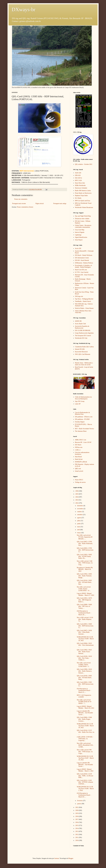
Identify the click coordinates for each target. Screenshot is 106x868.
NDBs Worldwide (80, 185)
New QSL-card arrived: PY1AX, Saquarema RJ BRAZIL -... (85, 537)
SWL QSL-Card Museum (83, 354)
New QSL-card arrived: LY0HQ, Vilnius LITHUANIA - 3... (84, 665)
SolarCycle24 (79, 471)
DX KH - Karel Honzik (82, 260)
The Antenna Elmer (81, 431)
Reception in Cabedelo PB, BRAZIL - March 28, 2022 (85, 569)
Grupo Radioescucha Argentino (84, 333)
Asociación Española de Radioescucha (82, 327)
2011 (77, 837)
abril (79, 530)
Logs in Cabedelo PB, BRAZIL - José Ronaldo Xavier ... (85, 713)
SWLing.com (79, 296)
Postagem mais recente (19, 204)
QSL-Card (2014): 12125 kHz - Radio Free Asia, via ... (85, 732)
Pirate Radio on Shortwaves (83, 193)
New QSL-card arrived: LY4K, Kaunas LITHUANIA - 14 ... (84, 589)
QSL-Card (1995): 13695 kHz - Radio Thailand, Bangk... (84, 576)
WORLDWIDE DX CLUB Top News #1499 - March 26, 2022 (85, 639)
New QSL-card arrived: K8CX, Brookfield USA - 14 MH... (85, 745)
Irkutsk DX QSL (80, 349)
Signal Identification (81, 237)
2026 (77, 491)
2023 (77, 500)
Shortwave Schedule (81, 188)
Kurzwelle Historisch (81, 352)
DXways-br (24, 10)
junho (79, 524)
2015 (77, 825)
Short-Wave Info (80, 183)
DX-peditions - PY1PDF (82, 419)
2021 (77, 807)
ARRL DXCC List (81, 440)
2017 (77, 819)
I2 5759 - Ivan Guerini (82, 272)
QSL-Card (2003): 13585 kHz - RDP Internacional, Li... (85, 684)
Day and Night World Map (83, 216)
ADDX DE (78, 321)
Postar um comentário (21, 199)
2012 (77, 834)
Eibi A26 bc (79, 178)
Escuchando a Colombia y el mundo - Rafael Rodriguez (83, 266)
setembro (80, 515)
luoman (57, 858)
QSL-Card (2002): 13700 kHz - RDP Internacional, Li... (85, 550)
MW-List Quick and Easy (83, 201)
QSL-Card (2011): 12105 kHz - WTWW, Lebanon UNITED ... (85, 782)
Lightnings (78, 235)
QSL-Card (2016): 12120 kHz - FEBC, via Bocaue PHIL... (85, 776)
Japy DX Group (80, 401)
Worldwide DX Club (81, 338)
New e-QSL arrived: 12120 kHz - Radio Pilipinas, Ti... (85, 619)
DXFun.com (79, 447)
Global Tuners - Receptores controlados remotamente (83, 226)
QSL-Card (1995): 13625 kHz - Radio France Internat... (84, 652)
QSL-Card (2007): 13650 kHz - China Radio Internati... (84, 632)
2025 (77, 494)
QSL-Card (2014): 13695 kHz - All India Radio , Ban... (84, 582)
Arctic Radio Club (80, 324)
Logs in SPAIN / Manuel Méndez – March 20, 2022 (85, 707)
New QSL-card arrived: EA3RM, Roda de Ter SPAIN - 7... (84, 702)
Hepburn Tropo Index (81, 196)
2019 (77, 813)
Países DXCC (79, 480)
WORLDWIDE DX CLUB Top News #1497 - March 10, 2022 (85, 758)
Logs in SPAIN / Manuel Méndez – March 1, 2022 (85, 770)
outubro (80, 512)
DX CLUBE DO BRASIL (83, 330)
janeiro (79, 804)
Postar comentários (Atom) (25, 207)
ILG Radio (78, 198)
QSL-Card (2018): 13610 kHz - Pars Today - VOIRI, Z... (84, 658)
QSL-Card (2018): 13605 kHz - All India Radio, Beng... (84, 678)
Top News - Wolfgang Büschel (84, 299)
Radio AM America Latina (83, 191)
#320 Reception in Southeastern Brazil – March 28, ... (84, 613)
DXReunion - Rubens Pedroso (84, 263)
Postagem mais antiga (60, 204)
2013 (77, 831)
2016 (77, 822)
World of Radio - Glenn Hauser (84, 308)
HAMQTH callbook (81, 462)
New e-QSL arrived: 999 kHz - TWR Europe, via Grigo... (85, 752)
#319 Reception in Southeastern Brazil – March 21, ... (84, 691)
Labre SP (78, 404)
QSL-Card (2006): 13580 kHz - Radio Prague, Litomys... (84, 719)
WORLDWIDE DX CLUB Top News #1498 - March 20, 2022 (85, 726)
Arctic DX (78, 248)
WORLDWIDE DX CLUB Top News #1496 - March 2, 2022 (85, 789)
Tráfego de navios (80, 482)
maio (79, 527)
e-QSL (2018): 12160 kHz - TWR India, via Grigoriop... (85, 739)
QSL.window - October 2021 (84, 164)
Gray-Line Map (80, 230)
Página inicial (40, 204)
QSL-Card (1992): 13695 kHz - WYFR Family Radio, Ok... (84, 556)
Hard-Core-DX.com (81, 270)
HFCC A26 (78, 180)
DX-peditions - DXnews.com (84, 417)
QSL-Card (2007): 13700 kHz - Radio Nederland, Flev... (85, 543)
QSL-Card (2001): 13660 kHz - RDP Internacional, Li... (85, 626)
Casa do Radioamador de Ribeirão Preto (82, 413)
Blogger (71, 858)
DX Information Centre (82, 258)
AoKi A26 (78, 173)
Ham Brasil (78, 457)
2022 (77, 503)
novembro (80, 509)
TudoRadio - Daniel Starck (83, 301)
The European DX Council (83, 336)
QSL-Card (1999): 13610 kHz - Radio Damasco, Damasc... (84, 671)
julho (79, 521)
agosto (79, 518)
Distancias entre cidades (82, 219)
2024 (77, 497)
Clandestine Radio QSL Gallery (84, 347)
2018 (77, 816)
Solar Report (79, 240)
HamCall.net (79, 459)
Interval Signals (80, 232)
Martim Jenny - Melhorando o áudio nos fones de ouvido (84, 364)
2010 (77, 840)
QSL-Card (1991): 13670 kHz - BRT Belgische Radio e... (84, 600)
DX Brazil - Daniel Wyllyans (84, 255)
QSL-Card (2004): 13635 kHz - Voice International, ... (85, 645)
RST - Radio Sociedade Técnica (84, 429)
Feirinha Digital (80, 422)
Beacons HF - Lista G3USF (83, 442)
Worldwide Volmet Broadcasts (84, 207)
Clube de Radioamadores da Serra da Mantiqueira (83, 398)
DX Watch (78, 445)
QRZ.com (78, 469)
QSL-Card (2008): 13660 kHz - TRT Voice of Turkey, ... (84, 606)
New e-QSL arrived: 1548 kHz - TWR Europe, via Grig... (85, 563)
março (79, 533)
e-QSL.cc (78, 450)
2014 (77, 828)
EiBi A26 (78, 175)
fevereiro (80, 801)
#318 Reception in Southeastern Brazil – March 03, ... (84, 795)
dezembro (80, 506)
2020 (77, 810)
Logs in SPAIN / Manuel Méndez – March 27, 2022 (85, 594)
